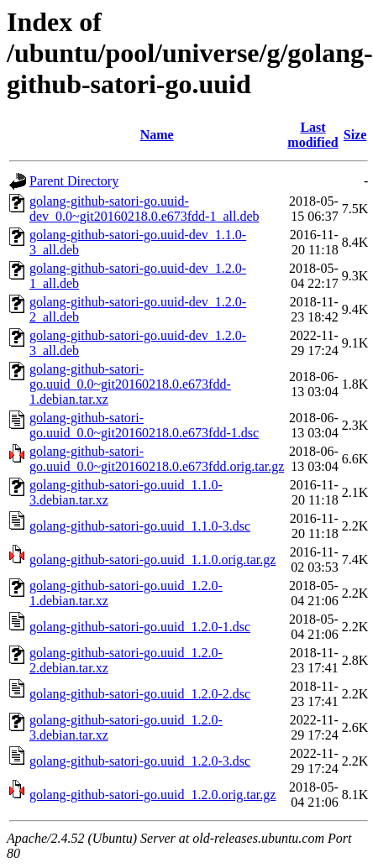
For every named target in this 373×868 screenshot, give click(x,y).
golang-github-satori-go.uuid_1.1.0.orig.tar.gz (152, 559)
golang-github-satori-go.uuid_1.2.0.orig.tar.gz (152, 795)
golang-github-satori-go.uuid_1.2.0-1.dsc (140, 627)
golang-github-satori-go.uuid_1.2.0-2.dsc (140, 694)
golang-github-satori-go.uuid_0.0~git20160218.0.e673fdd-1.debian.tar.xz (130, 384)
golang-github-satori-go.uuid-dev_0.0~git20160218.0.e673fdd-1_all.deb (144, 209)
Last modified (313, 135)
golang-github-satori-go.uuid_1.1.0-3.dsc (140, 526)
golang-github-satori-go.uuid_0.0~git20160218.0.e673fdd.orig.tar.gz (157, 459)
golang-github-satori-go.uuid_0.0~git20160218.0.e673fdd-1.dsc (144, 425)
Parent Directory (74, 181)
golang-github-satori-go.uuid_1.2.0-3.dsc (140, 761)
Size (355, 135)
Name (157, 135)
